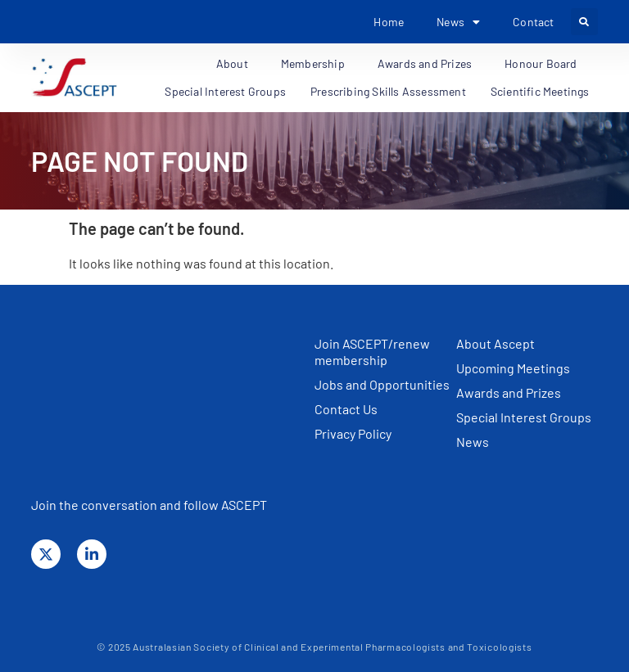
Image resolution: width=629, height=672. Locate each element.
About (236, 64)
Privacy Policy (353, 433)
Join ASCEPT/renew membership (372, 352)
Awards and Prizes (429, 64)
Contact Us (346, 409)
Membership (317, 64)
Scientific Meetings (544, 92)
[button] (584, 22)
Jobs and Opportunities (382, 384)
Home (389, 22)
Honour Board (545, 64)
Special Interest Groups (225, 91)
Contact (533, 22)
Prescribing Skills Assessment (388, 91)
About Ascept (496, 343)
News (458, 22)
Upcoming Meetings (513, 368)
